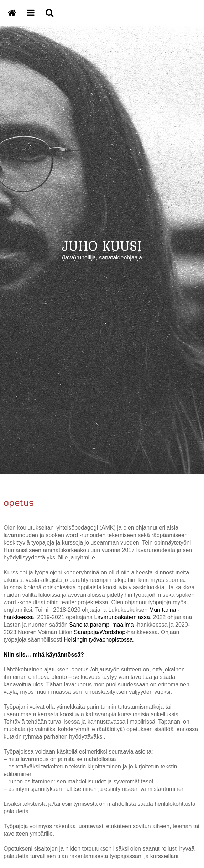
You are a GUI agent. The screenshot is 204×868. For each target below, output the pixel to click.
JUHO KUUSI (102, 245)
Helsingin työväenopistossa (98, 640)
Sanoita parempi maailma (101, 625)
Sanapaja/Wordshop (100, 632)
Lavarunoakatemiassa (122, 617)
